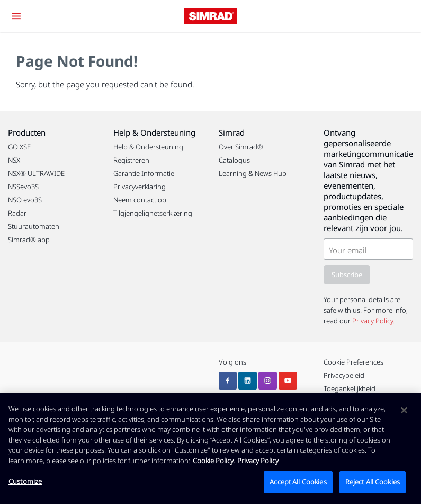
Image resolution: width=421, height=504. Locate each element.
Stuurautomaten (34, 226)
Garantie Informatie (144, 173)
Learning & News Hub (253, 173)
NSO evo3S (25, 200)
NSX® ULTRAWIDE (36, 173)
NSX (14, 160)
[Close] (404, 410)
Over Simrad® (241, 147)
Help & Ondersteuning (148, 147)
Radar (17, 213)
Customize (25, 481)
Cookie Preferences (353, 362)
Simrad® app (29, 240)
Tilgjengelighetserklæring (153, 213)
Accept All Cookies (298, 482)
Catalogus (234, 160)
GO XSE (19, 147)
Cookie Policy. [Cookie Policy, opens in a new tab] (214, 461)
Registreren (131, 160)
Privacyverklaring (140, 187)
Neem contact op (140, 200)
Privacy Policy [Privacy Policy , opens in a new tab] (258, 461)
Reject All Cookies (373, 482)
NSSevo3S (23, 187)
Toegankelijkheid (350, 388)
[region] (210, 449)
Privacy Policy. (373, 321)
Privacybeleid (344, 375)
